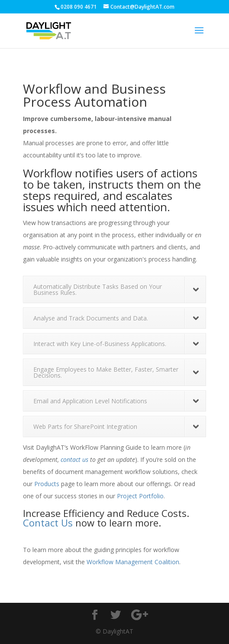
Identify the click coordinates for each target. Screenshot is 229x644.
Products (47, 484)
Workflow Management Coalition (133, 562)
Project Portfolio (140, 496)
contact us (74, 459)
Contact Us (48, 523)
